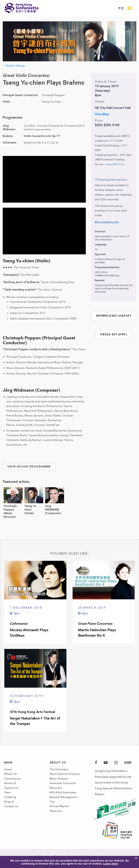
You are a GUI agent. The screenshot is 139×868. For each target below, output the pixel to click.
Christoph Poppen (10, 508)
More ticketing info (107, 222)
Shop (8, 811)
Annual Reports (60, 816)
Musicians (56, 793)
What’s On (11, 776)
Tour (52, 811)
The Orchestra (59, 770)
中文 (121, 8)
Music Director (59, 782)
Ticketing (10, 805)
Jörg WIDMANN (52, 508)
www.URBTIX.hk (115, 164)
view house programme (29, 467)
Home (8, 770)
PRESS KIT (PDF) (114, 334)
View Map (102, 114)
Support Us (11, 793)
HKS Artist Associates (63, 799)
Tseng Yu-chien (31, 508)
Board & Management (64, 805)
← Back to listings (14, 66)
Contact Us (11, 817)
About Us (10, 787)
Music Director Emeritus (65, 776)
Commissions (13, 782)
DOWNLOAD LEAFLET (114, 316)
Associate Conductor (63, 787)
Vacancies (56, 822)
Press (8, 799)
